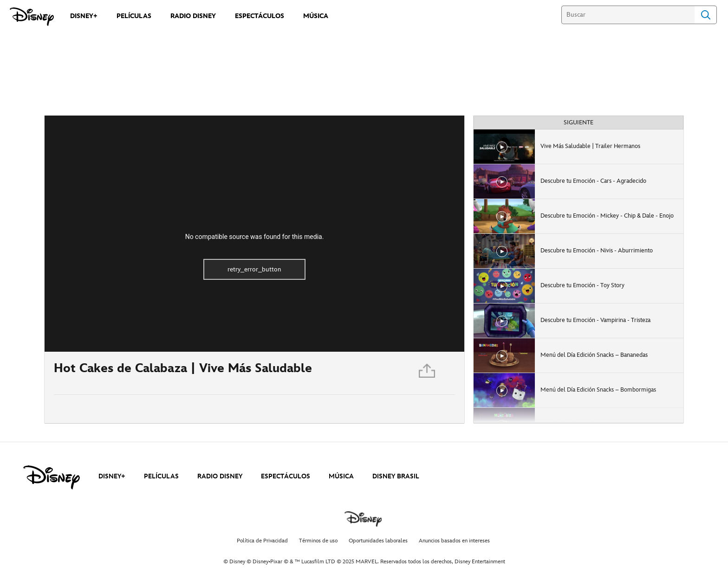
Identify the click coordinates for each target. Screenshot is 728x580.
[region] (254, 234)
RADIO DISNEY (220, 476)
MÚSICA (341, 476)
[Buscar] (628, 15)
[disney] (52, 477)
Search (706, 15)
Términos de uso (318, 541)
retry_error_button (254, 269)
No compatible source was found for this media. (255, 237)
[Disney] (32, 17)
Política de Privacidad (262, 541)
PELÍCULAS (161, 476)
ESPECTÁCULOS (286, 476)
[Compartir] (428, 373)
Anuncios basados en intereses (454, 541)
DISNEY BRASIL (396, 476)
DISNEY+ (112, 476)
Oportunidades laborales (378, 541)
